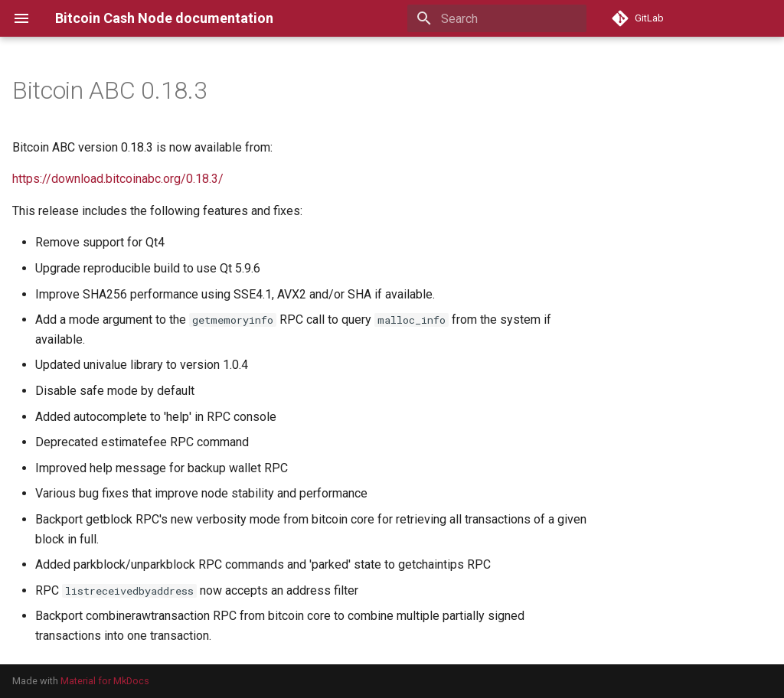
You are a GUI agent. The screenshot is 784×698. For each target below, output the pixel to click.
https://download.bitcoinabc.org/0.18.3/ (118, 179)
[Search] (497, 18)
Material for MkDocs (105, 681)
